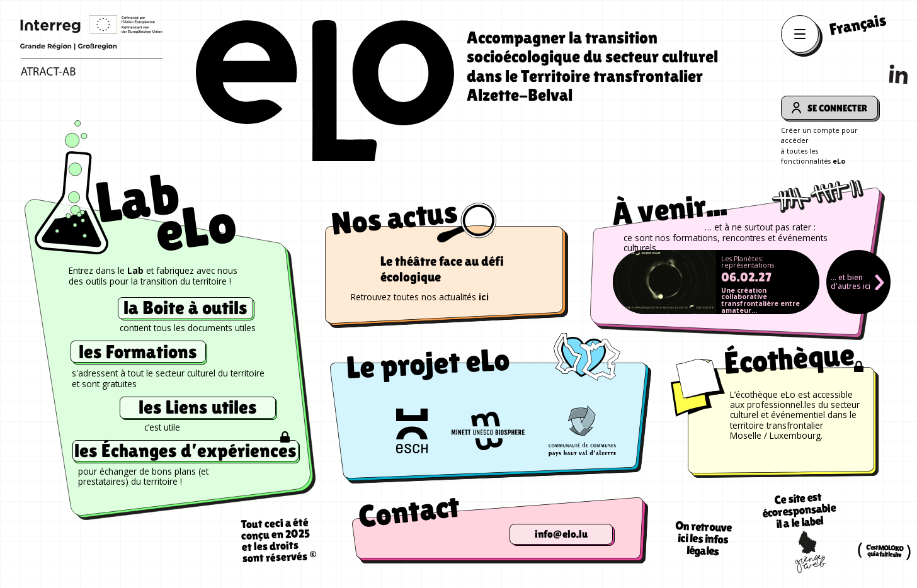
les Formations (138, 351)
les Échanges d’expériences (185, 451)
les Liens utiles (198, 407)
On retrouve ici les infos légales (703, 539)
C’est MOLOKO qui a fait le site (885, 551)
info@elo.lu (561, 534)
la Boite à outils (185, 308)
